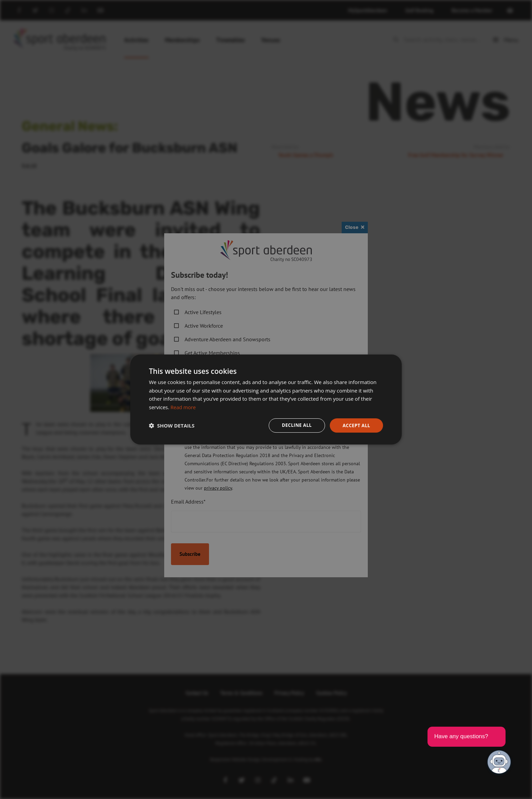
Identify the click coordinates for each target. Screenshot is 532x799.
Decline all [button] (294, 425)
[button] (172, 425)
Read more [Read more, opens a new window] (184, 407)
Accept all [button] (356, 425)
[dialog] (266, 399)
